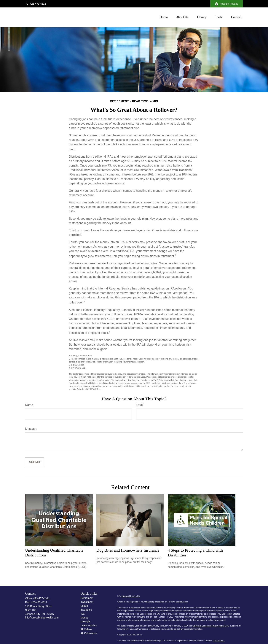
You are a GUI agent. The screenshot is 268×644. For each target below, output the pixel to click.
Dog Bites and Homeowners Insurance (128, 550)
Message (31, 429)
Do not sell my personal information (186, 629)
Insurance (86, 610)
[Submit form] (35, 462)
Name (29, 405)
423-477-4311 (36, 4)
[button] (164, 17)
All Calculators (89, 633)
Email (140, 405)
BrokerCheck (182, 602)
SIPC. (222, 641)
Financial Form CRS (131, 596)
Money (84, 618)
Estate (84, 606)
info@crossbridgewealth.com (42, 618)
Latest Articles (89, 625)
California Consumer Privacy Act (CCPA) (211, 626)
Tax (83, 614)
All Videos (86, 629)
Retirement (87, 598)
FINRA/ (216, 641)
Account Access (226, 4)
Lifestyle (85, 621)
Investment (87, 602)
